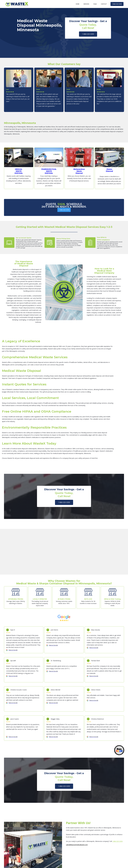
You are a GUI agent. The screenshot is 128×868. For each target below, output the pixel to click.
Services (86, 4)
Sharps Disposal (109, 170)
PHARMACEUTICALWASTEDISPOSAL (49, 171)
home (78, 4)
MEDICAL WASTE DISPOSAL (19, 171)
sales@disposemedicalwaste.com (77, 845)
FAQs (95, 4)
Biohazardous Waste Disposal (79, 171)
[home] (17, 4)
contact (104, 4)
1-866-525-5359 (88, 34)
